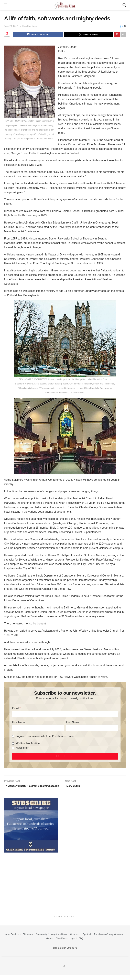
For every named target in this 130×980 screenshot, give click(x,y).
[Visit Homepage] (65, 5)
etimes (49, 943)
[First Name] (38, 728)
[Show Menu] (6, 5)
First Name (19, 722)
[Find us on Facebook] (64, 971)
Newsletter (22, 748)
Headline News (30, 26)
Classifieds (61, 943)
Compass (75, 939)
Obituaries (28, 939)
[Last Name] (92, 728)
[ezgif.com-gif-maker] (31, 830)
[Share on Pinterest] (117, 34)
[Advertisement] (65, 888)
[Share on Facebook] (38, 34)
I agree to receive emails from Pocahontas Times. (45, 736)
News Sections (12, 939)
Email (16, 708)
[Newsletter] (13, 748)
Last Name (73, 722)
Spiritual (87, 939)
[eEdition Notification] (13, 743)
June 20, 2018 (11, 26)
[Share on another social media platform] (123, 34)
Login (73, 943)
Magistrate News (59, 939)
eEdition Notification (28, 743)
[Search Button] (124, 5)
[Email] (65, 714)
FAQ (81, 943)
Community (41, 939)
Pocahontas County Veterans (108, 939)
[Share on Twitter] (89, 34)
